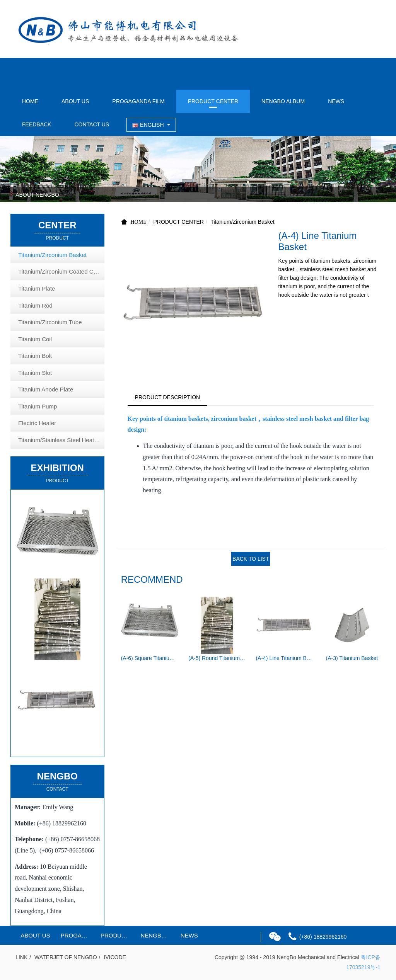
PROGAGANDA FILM (138, 101)
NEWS (336, 101)
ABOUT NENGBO (37, 195)
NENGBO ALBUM (283, 101)
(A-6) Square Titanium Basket (150, 659)
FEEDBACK (37, 124)
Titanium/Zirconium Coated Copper (61, 271)
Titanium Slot (35, 373)
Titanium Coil (35, 339)
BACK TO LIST (251, 559)
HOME (30, 101)
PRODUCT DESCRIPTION (168, 397)
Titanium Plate (37, 288)
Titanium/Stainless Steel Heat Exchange (61, 440)
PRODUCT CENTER (213, 101)
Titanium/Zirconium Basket (242, 222)
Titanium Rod (35, 305)
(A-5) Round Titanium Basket (217, 659)
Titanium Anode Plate (46, 389)
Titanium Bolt (35, 356)
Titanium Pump (38, 406)
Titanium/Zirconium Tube (50, 322)
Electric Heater (37, 423)
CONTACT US (92, 124)
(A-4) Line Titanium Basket (284, 659)
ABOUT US (75, 101)
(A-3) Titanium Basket (352, 659)
